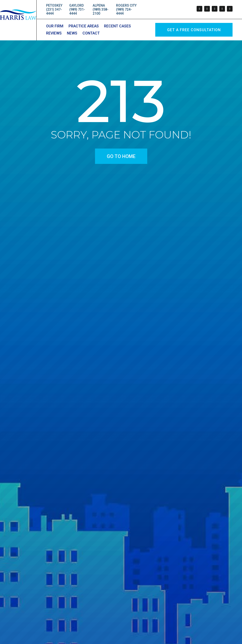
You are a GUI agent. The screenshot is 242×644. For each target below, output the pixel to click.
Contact (91, 34)
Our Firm (55, 26)
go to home (121, 156)
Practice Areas (84, 26)
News (72, 34)
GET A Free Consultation (194, 30)
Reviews (54, 34)
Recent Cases (117, 26)
